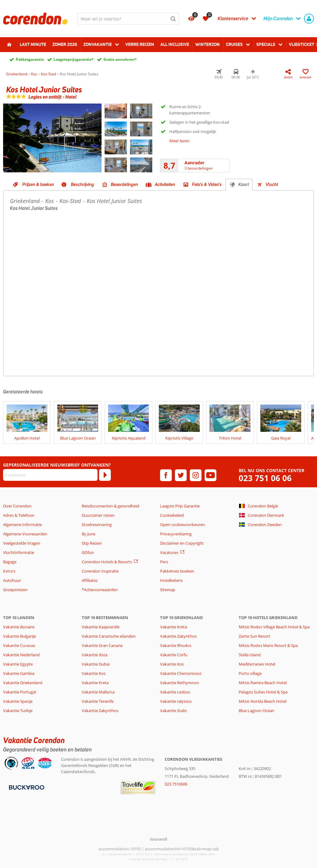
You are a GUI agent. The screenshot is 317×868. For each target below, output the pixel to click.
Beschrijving (83, 184)
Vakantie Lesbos (175, 692)
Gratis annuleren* (120, 59)
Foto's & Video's (207, 184)
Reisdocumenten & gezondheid (111, 506)
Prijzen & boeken (38, 184)
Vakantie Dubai (96, 664)
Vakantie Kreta (95, 683)
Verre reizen (140, 44)
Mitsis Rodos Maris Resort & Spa (268, 645)
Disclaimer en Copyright (182, 543)
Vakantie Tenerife (98, 701)
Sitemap (168, 590)
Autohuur (12, 580)
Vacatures (169, 552)
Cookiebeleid (172, 515)
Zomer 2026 (65, 44)
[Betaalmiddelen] (26, 787)
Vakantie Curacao (19, 645)
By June (89, 534)
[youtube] (211, 475)
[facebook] (166, 475)
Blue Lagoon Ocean (256, 711)
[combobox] (128, 19)
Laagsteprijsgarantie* (74, 59)
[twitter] (181, 475)
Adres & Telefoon (19, 515)
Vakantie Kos (94, 673)
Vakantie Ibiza (95, 655)
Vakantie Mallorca (98, 692)
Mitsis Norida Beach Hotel (263, 701)
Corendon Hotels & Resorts (107, 562)
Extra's (9, 571)
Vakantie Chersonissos (181, 673)
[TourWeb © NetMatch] (159, 839)
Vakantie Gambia (19, 673)
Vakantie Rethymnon (180, 683)
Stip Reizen (92, 543)
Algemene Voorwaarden (25, 534)
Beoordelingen (124, 184)
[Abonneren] (105, 475)
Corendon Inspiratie (100, 571)
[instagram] (196, 475)
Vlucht (272, 184)
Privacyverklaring (176, 534)
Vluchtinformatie (19, 552)
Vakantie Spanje (18, 701)
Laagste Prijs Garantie (180, 506)
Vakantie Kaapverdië (101, 627)
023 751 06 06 (265, 478)
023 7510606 (176, 784)
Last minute (33, 44)
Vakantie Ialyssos (176, 701)
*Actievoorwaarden (100, 590)
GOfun (88, 552)
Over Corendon (17, 506)
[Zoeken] (173, 19)
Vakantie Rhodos (176, 645)
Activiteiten (165, 184)
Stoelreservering (97, 525)
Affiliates (90, 580)
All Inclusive (175, 44)
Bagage (10, 562)
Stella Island (250, 655)
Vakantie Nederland (21, 655)
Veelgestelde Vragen (22, 543)
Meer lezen (179, 141)
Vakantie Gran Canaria (102, 645)
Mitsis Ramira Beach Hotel (263, 683)
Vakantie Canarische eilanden (109, 636)
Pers (164, 562)
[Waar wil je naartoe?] (128, 19)
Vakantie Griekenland (23, 683)
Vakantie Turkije (18, 711)
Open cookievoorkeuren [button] (182, 525)
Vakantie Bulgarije (20, 636)
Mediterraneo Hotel (257, 664)
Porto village (250, 673)
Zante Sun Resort (254, 636)
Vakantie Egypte (18, 664)
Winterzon (208, 44)
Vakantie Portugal (20, 692)
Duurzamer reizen (98, 515)
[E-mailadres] (50, 475)
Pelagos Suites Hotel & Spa (263, 692)
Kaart (244, 184)
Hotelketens (171, 580)
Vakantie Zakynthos (100, 711)
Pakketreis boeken (177, 571)
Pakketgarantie (30, 59)
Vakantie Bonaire (19, 627)
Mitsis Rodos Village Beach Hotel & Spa (274, 627)
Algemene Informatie (22, 525)
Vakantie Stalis (173, 711)
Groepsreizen (15, 590)
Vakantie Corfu (174, 655)
